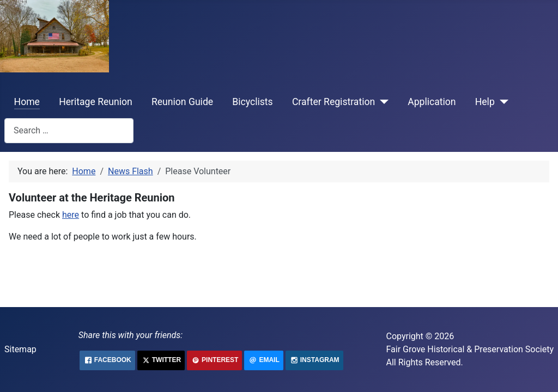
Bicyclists (252, 102)
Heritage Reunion (96, 102)
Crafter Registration (333, 102)
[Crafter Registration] (382, 102)
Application (432, 102)
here (71, 215)
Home (27, 102)
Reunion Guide (182, 102)
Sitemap (20, 349)
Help (485, 102)
